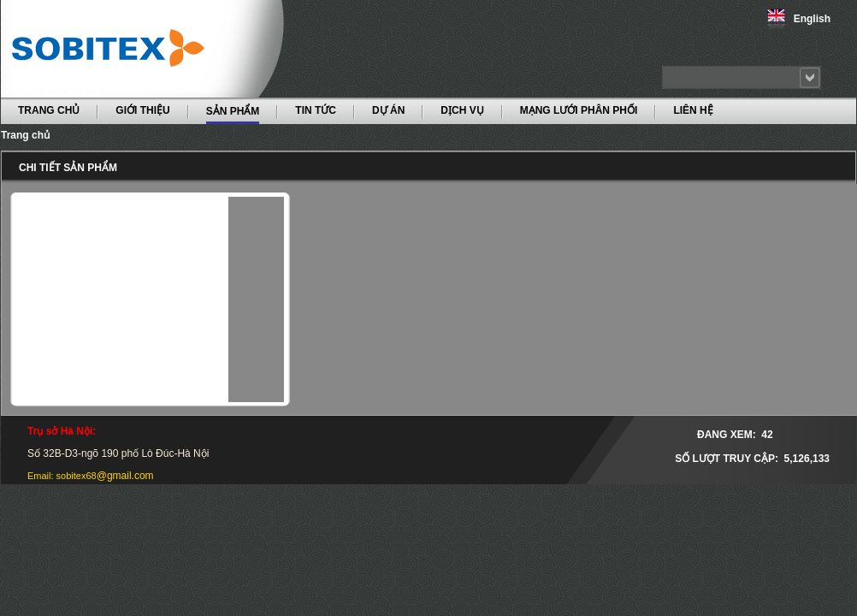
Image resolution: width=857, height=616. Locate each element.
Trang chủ (25, 135)
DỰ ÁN (388, 110)
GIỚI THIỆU (142, 110)
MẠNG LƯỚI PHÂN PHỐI (579, 110)
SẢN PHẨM (233, 110)
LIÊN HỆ (693, 110)
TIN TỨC (316, 110)
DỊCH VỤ (462, 110)
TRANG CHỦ (49, 110)
